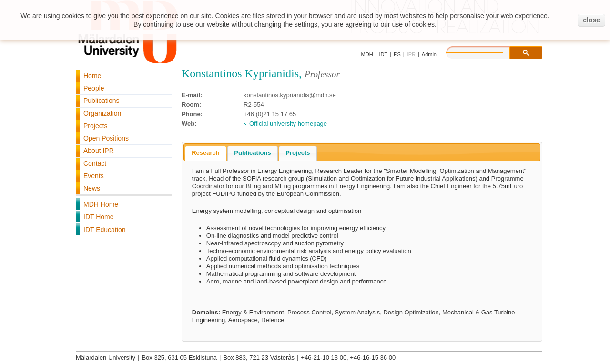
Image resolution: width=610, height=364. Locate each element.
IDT (383, 54)
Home (92, 76)
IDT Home (99, 217)
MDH (367, 54)
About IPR (99, 151)
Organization (102, 113)
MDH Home (101, 204)
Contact (95, 163)
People (94, 88)
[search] (484, 51)
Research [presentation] (206, 153)
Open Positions (106, 138)
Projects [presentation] (298, 153)
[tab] (206, 153)
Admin (429, 54)
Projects (96, 126)
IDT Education (104, 230)
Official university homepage (288, 124)
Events (94, 176)
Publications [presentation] (252, 153)
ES (397, 54)
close (591, 20)
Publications (102, 101)
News (92, 188)
